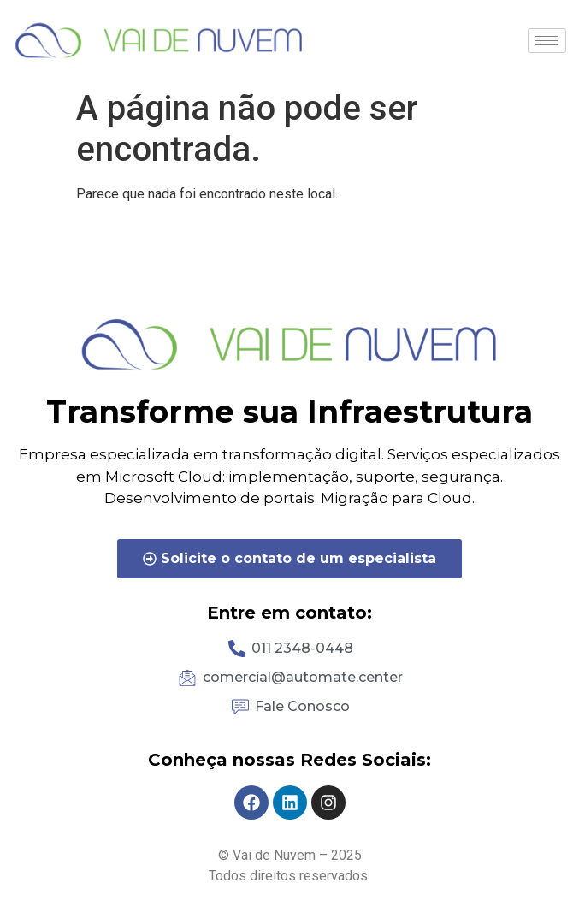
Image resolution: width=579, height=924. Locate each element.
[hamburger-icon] (547, 41)
